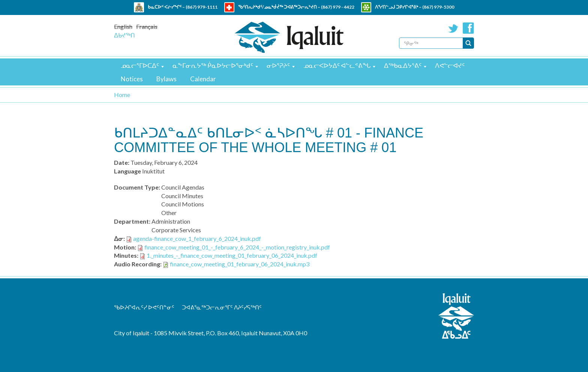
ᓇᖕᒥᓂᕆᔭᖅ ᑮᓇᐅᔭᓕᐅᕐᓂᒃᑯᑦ (213, 65)
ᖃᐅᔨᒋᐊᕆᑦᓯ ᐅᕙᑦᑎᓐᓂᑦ (144, 307)
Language (127, 171)
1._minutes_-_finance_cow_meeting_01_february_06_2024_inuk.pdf (232, 255)
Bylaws (166, 79)
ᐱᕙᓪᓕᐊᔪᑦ (450, 65)
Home (122, 95)
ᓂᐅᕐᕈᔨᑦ (278, 65)
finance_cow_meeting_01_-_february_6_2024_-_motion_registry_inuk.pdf (237, 247)
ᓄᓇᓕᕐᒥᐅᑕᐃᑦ (140, 65)
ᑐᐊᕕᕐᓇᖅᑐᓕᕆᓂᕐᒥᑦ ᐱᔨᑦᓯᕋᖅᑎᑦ (222, 307)
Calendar (203, 79)
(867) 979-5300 (438, 7)
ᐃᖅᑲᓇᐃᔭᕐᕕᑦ (403, 65)
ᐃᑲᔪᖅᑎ (124, 35)
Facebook (468, 28)
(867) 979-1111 (202, 7)
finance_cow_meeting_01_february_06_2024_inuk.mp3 (240, 264)
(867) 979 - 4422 (338, 7)
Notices (132, 79)
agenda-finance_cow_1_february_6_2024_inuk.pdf (197, 238)
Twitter (453, 28)
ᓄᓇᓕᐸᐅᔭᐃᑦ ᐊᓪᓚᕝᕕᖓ (337, 65)
